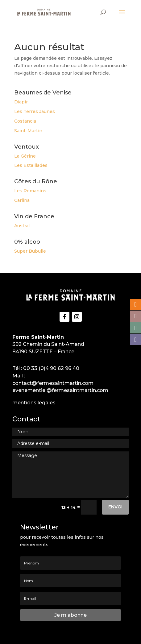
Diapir (21, 102)
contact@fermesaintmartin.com (53, 383)
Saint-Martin (28, 131)
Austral (22, 226)
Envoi (115, 507)
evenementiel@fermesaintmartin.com (60, 390)
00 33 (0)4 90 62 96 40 (51, 368)
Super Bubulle (30, 251)
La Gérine (25, 156)
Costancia (25, 121)
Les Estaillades (31, 165)
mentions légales (34, 403)
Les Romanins (30, 191)
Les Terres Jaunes (35, 111)
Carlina (22, 200)
